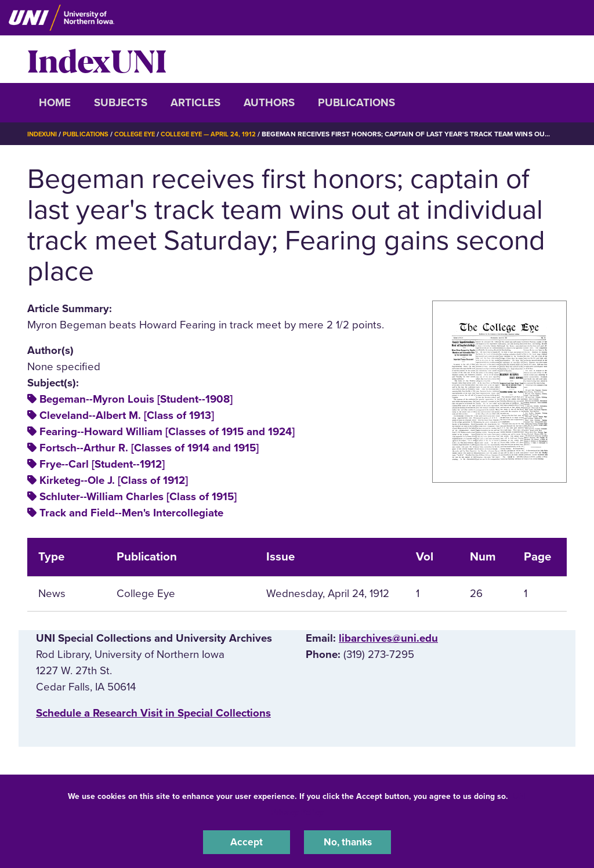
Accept (247, 841)
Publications (356, 103)
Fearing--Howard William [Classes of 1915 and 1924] (167, 432)
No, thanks (347, 841)
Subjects (121, 103)
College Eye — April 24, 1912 (221, 134)
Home (55, 103)
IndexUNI (97, 59)
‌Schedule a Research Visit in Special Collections (153, 713)
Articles (195, 103)
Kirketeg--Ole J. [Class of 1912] (114, 480)
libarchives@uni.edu (388, 638)
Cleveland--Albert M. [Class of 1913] (127, 415)
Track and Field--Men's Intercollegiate (131, 513)
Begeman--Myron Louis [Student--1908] (136, 399)
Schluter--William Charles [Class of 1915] (138, 497)
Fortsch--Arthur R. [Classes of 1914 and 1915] (149, 448)
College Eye (143, 134)
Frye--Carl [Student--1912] (102, 464)
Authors (269, 103)
